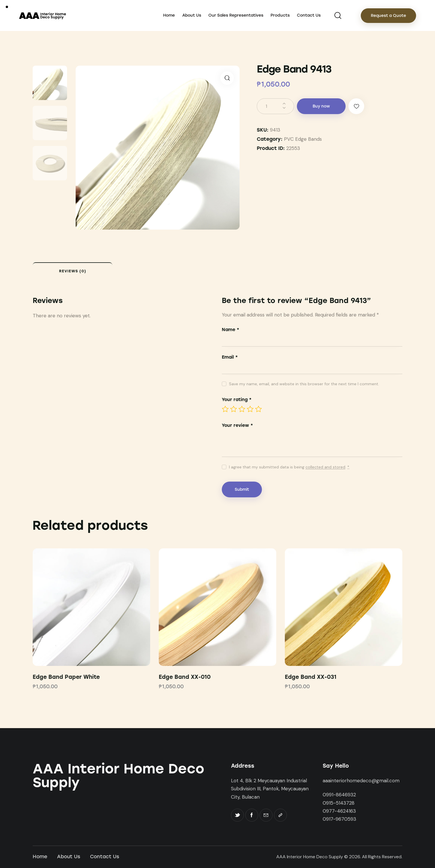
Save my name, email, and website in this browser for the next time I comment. (304, 384)
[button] (227, 78)
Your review (237, 425)
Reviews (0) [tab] (73, 271)
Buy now (321, 106)
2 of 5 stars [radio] (234, 409)
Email (230, 357)
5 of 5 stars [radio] (258, 409)
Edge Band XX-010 (185, 677)
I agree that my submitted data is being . (289, 467)
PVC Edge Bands (303, 139)
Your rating (237, 399)
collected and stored (325, 467)
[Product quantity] (275, 106)
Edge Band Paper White (66, 677)
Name (231, 330)
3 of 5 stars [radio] (242, 409)
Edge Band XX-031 (311, 677)
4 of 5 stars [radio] (250, 409)
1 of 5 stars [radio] (225, 409)
